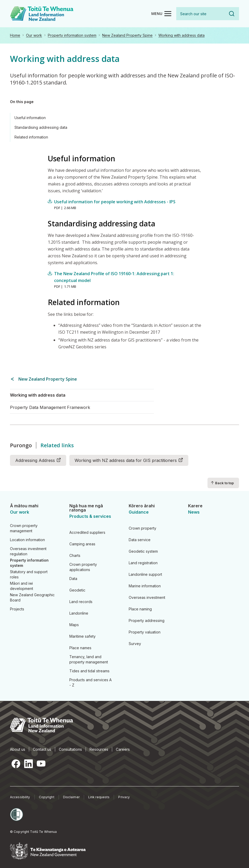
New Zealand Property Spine (127, 35)
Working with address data (181, 35)
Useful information (30, 118)
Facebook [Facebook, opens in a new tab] (16, 764)
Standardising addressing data (41, 127)
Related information (31, 137)
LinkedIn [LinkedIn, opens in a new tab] (28, 764)
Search (232, 14)
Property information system (72, 35)
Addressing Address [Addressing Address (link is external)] (38, 460)
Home (15, 35)
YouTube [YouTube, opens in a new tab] (41, 764)
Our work (34, 35)
